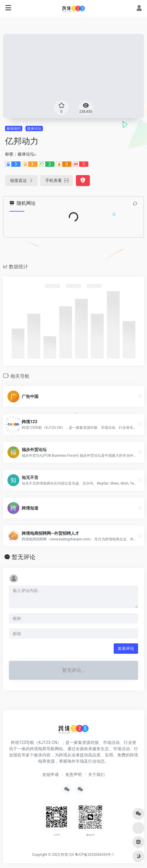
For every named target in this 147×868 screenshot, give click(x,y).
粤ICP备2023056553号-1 (94, 855)
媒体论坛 (34, 128)
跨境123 (67, 855)
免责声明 (73, 775)
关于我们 (96, 775)
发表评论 (126, 648)
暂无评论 (24, 557)
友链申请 (51, 775)
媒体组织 (14, 128)
